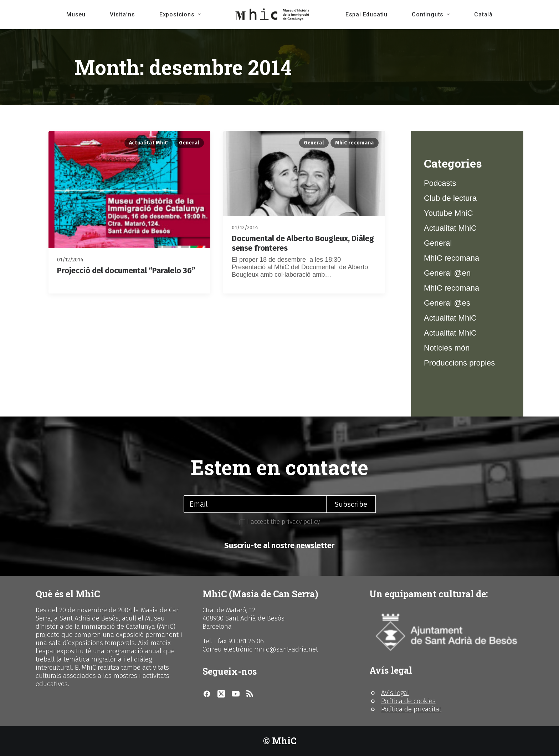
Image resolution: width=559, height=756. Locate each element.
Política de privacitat (411, 709)
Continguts (431, 14)
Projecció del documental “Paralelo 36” (126, 270)
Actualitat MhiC (149, 143)
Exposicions (180, 14)
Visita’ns (122, 14)
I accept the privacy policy (280, 522)
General (189, 143)
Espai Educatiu (366, 14)
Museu (76, 14)
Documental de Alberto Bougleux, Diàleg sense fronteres (303, 243)
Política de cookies (408, 701)
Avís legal (395, 693)
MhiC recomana (355, 143)
